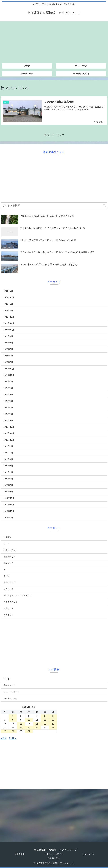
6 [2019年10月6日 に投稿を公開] (53, 716)
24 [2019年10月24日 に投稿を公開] (29, 727)
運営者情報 (20, 854)
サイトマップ (88, 854)
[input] (54, 206)
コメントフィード (11, 692)
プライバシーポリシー (54, 854)
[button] (104, 205)
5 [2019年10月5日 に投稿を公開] (45, 716)
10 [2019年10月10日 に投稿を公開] (29, 720)
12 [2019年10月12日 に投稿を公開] (45, 720)
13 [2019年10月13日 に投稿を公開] (53, 720)
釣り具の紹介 (54, 858)
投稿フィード (9, 685)
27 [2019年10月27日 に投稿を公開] (53, 727)
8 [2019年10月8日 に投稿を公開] (13, 720)
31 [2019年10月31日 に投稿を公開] (29, 731)
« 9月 (4, 738)
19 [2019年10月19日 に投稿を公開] (45, 724)
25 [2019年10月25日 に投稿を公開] (37, 727)
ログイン (7, 679)
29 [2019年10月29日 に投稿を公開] (13, 731)
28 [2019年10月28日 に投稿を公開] (5, 731)
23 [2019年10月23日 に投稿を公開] (21, 727)
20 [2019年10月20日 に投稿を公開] (53, 724)
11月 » (13, 738)
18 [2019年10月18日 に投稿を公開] (37, 724)
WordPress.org (10, 698)
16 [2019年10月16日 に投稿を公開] (21, 724)
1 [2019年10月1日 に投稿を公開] (13, 716)
